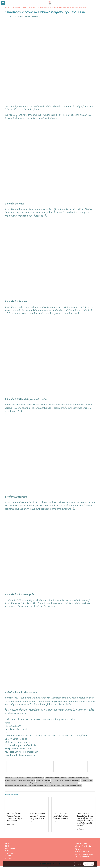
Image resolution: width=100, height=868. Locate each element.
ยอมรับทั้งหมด (89, 864)
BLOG (7, 851)
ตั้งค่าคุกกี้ (78, 864)
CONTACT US (10, 858)
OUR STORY (9, 853)
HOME (7, 846)
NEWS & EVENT (11, 848)
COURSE (8, 856)
